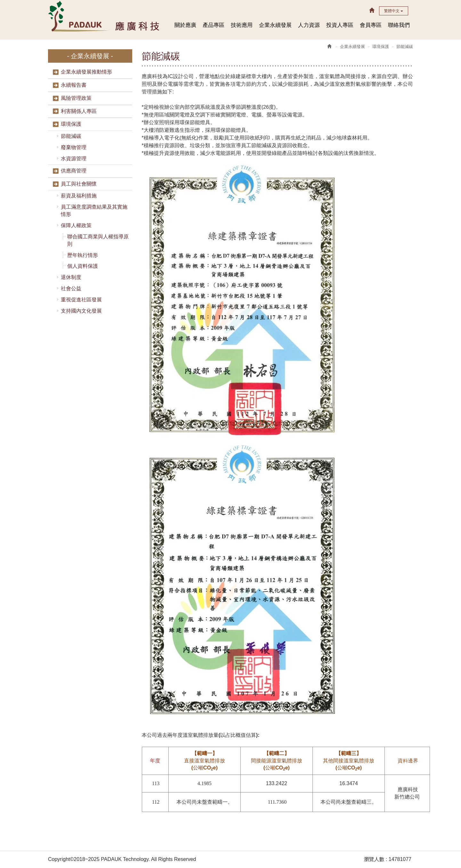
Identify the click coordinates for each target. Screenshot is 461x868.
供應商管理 (74, 171)
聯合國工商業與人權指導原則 (98, 240)
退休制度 (71, 277)
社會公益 (71, 288)
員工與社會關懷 (79, 184)
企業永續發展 (275, 25)
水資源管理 (74, 159)
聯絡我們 (399, 25)
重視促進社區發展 (81, 300)
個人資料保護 (83, 266)
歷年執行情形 (83, 255)
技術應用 (242, 25)
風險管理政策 (76, 98)
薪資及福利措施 (79, 196)
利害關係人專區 (79, 111)
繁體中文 (394, 11)
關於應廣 (185, 25)
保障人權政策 (76, 225)
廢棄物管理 (74, 147)
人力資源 (309, 25)
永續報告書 (74, 85)
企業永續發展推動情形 (86, 72)
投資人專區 (340, 25)
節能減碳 (71, 136)
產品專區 (214, 25)
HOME (105, 16)
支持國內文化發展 (81, 311)
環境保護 (71, 124)
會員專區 (371, 25)
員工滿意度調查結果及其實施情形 (94, 211)
